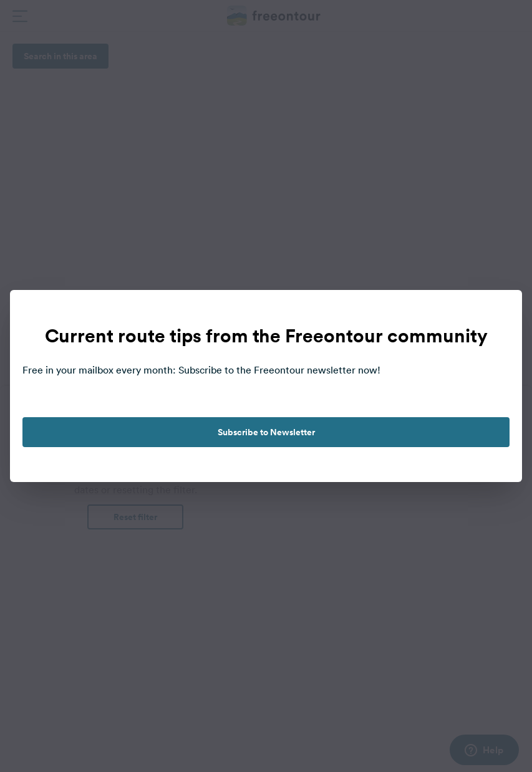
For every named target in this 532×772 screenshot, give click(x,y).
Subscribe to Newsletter (266, 432)
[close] (500, 312)
